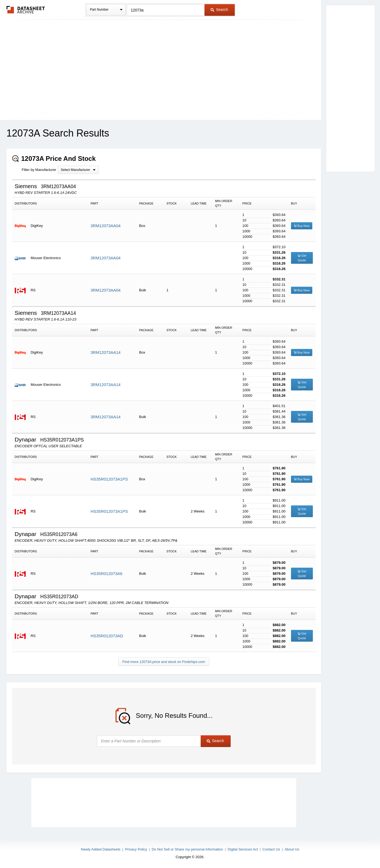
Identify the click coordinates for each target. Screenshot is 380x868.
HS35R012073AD (107, 636)
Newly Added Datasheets (101, 849)
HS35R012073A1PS (109, 479)
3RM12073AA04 (106, 226)
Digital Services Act (243, 849)
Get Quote (302, 258)
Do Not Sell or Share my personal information (187, 849)
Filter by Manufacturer (39, 170)
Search (219, 10)
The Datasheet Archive (26, 10)
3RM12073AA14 (106, 352)
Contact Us (271, 849)
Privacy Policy (136, 849)
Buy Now (302, 226)
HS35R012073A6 (107, 574)
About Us (292, 849)
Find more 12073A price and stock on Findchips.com (164, 662)
